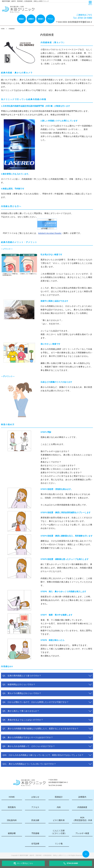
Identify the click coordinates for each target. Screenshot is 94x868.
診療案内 (31, 19)
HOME (3, 29)
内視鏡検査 (82, 807)
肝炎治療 (35, 820)
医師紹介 (21, 19)
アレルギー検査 (82, 833)
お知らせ (35, 797)
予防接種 (35, 833)
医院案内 (41, 19)
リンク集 (59, 844)
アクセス (50, 19)
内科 (59, 807)
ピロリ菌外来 (59, 820)
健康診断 (12, 833)
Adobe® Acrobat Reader (50, 233)
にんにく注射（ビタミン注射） (59, 832)
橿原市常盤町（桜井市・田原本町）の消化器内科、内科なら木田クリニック (44, 855)
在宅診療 (35, 844)
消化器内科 (12, 820)
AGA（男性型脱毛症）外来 (82, 819)
